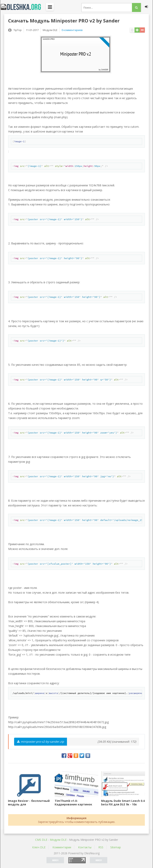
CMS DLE (41, 840)
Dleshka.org (23, 7)
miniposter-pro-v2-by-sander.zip (41, 742)
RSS (101, 847)
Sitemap (116, 847)
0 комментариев (72, 30)
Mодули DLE (58, 840)
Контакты (85, 847)
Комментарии (62, 847)
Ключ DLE (39, 847)
